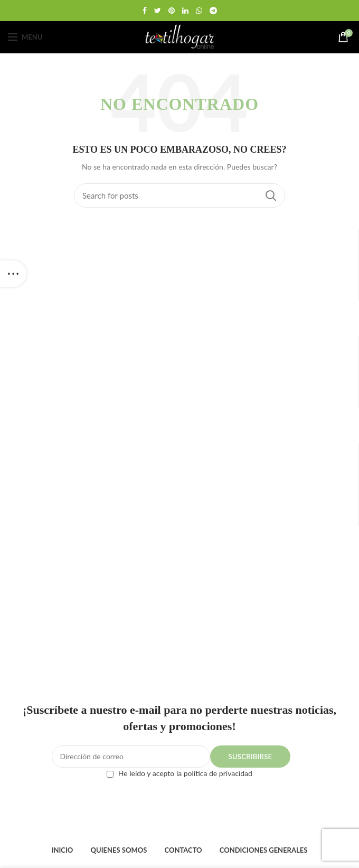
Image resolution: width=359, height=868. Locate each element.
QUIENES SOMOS (119, 850)
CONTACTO (183, 850)
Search (271, 195)
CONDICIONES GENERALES (264, 850)
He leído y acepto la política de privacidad (185, 773)
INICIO (63, 850)
